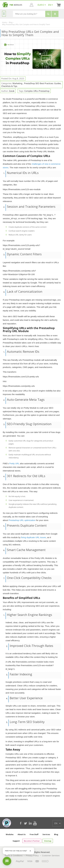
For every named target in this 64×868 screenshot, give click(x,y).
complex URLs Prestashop (37, 91)
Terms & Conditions (13, 855)
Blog (56, 834)
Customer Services (51, 855)
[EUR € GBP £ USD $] (42, 5)
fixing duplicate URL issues (34, 537)
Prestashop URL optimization (22, 520)
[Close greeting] (30, 851)
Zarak (12, 91)
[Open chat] (7, 861)
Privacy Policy (32, 855)
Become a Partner (32, 841)
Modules (10, 834)
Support (16, 841)
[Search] (29, 14)
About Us (22, 834)
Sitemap (48, 841)
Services (46, 834)
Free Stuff (34, 834)
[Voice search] (55, 14)
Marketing (18, 83)
